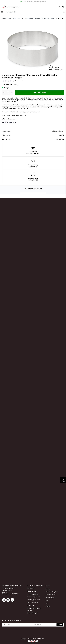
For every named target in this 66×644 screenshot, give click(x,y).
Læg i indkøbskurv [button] (39, 93)
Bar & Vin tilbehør (33, 603)
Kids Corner (31, 605)
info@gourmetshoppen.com (13, 585)
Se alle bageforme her (9, 123)
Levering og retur (51, 598)
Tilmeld (60, 625)
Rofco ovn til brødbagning (36, 585)
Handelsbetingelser (52, 592)
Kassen (48, 606)
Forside (48, 589)
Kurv (47, 603)
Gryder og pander (33, 594)
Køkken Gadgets (33, 613)
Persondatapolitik (51, 595)
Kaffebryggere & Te (34, 600)
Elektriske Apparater (34, 597)
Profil (47, 600)
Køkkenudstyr (32, 591)
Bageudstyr (31, 588)
